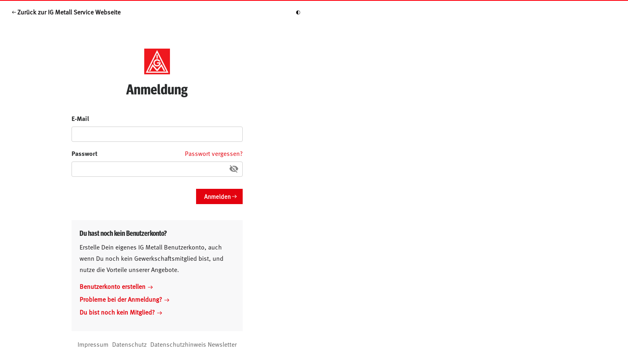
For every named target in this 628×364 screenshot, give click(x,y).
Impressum (93, 344)
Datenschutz (129, 344)
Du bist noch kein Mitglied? (121, 312)
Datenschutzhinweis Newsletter (193, 344)
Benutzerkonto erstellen (116, 286)
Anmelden (217, 196)
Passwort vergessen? (214, 153)
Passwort (85, 153)
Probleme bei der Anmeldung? (124, 299)
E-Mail (80, 118)
